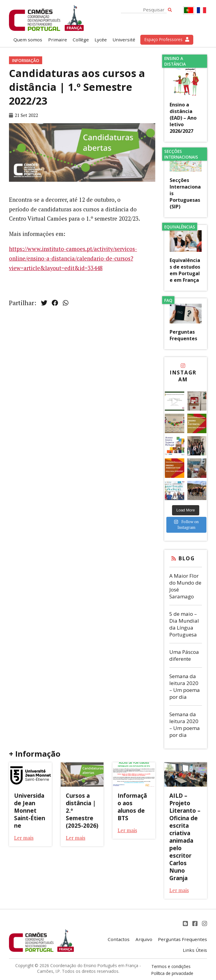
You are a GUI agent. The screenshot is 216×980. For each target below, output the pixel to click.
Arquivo (144, 939)
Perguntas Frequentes (183, 335)
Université (124, 40)
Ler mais (24, 838)
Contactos (119, 939)
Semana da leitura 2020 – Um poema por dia (185, 687)
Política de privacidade (172, 973)
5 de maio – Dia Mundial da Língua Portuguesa (184, 624)
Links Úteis (195, 950)
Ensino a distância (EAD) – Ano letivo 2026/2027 (183, 118)
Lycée (101, 40)
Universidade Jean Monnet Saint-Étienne (30, 810)
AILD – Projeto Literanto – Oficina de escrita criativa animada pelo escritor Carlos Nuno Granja (185, 837)
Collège (81, 40)
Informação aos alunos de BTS (132, 807)
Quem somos (28, 40)
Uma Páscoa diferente (184, 655)
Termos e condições (171, 966)
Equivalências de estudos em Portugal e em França (185, 270)
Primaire (58, 40)
